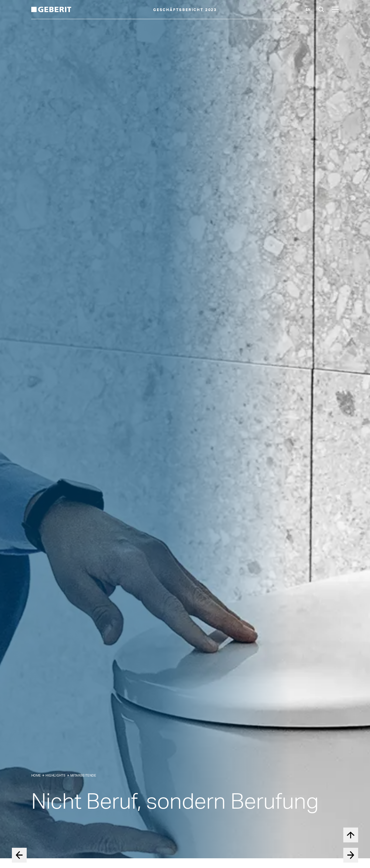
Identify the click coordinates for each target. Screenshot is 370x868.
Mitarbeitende (83, 775)
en (308, 9)
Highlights (56, 775)
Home (36, 775)
